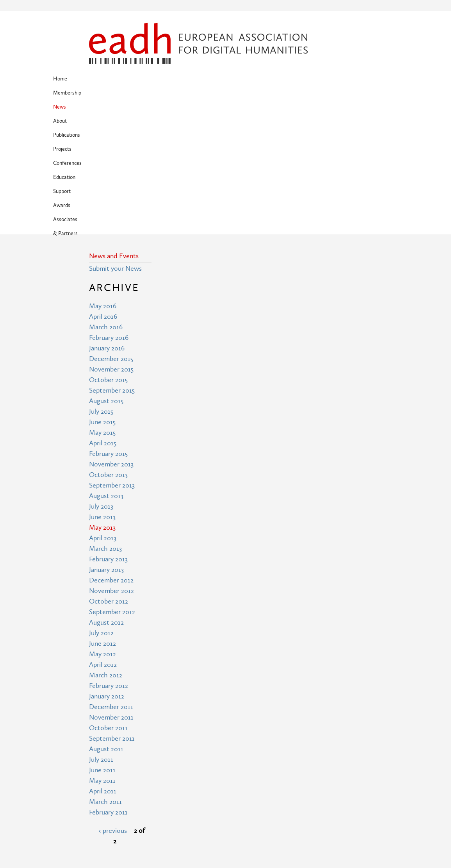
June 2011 (102, 644)
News (160, 79)
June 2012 (102, 517)
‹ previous (113, 704)
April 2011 (103, 665)
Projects (247, 79)
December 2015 (111, 232)
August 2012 (106, 496)
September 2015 (112, 264)
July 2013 (101, 380)
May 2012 (102, 528)
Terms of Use (178, 802)
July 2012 (101, 506)
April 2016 (103, 190)
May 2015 (102, 306)
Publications (214, 79)
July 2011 (101, 633)
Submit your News (115, 142)
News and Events (114, 129)
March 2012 (106, 549)
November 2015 (111, 243)
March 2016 (106, 201)
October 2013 (108, 348)
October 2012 (109, 475)
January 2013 (106, 443)
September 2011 (112, 612)
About (184, 79)
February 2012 (109, 559)
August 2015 (106, 274)
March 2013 (105, 422)
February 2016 (109, 211)
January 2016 (107, 222)
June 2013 (102, 390)
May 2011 (102, 654)
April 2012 (103, 538)
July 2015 (101, 285)
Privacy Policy (179, 817)
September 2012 (112, 485)
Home (98, 79)
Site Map (172, 788)
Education (316, 79)
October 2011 (108, 601)
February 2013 (108, 433)
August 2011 (106, 622)
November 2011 (111, 591)
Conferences (281, 79)
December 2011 (111, 580)
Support (100, 93)
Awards (128, 93)
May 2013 (102, 401)
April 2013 (103, 412)
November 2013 (111, 338)
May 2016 (103, 179)
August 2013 (106, 369)
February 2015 (108, 327)
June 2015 (102, 296)
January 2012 (107, 570)
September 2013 (112, 359)
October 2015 (108, 253)
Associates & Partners (171, 93)
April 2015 (103, 317)
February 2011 (108, 686)
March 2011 (105, 675)
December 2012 (111, 454)
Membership (130, 79)
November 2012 (111, 464)
